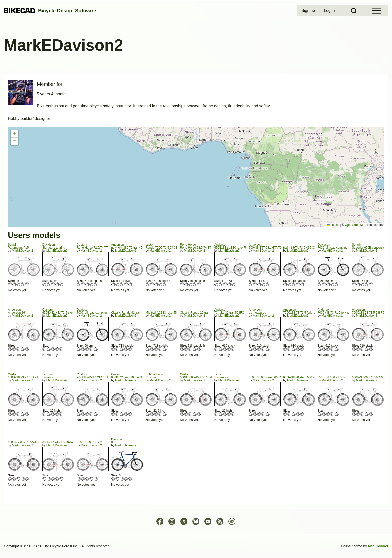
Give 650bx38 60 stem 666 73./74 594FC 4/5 (264, 414)
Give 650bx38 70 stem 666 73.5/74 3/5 (294, 414)
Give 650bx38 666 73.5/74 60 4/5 (367, 414)
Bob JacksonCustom (154, 376)
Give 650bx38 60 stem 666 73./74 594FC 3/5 (259, 414)
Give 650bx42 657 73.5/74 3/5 (19, 479)
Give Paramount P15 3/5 (19, 284)
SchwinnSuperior (48, 376)
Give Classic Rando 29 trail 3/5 (191, 349)
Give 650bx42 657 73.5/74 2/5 (14, 479)
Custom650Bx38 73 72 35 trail (23, 376)
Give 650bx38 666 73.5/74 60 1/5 (354, 414)
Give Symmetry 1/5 (217, 414)
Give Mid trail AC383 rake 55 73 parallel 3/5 (156, 349)
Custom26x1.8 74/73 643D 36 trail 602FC (99, 376)
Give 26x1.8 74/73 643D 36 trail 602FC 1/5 (79, 414)
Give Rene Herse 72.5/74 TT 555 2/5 (186, 284)
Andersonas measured (257, 311)
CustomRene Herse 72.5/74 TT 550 (95, 246)
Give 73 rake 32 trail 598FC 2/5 (221, 349)
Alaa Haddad (378, 546)
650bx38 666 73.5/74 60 (368, 377)
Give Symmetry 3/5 (225, 414)
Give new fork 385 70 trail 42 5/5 (130, 284)
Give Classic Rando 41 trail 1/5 (113, 349)
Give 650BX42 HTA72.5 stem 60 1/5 (45, 349)
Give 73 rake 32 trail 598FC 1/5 (217, 349)
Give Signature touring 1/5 (45, 284)
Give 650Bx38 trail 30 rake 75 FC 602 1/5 (217, 284)
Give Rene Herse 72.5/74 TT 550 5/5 (96, 284)
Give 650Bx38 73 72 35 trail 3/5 (19, 414)
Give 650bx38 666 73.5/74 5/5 (337, 414)
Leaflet (333, 225)
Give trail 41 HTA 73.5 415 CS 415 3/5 (294, 284)
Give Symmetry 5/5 (234, 414)
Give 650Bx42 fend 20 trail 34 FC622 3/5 (122, 414)
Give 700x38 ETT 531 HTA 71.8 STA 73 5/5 (268, 284)
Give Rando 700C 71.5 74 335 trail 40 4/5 (161, 284)
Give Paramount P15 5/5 (27, 284)
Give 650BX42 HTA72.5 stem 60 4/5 (57, 349)
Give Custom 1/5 (148, 414)
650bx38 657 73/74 (90, 442)
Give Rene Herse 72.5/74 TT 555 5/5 (199, 284)
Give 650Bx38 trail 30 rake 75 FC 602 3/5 (225, 284)
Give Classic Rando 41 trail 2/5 (118, 349)
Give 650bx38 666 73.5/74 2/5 (324, 414)
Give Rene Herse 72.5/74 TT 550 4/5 (92, 284)
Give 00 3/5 (122, 479)
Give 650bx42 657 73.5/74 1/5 (10, 479)
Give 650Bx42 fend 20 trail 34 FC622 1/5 (113, 414)
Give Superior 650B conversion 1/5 (354, 284)
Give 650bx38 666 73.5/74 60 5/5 (371, 414)
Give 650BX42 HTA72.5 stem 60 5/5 (62, 349)
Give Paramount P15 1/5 (10, 284)
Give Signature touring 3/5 (53, 284)
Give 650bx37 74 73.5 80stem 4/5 (57, 479)
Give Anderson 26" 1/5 (10, 349)
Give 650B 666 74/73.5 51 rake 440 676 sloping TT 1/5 (182, 414)
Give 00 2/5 (118, 479)
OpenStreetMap (356, 225)
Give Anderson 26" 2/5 (14, 349)
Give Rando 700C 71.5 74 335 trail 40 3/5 (156, 284)
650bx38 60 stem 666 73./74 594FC (273, 377)
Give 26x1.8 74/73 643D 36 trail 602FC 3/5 (87, 414)
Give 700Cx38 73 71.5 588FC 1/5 (354, 349)
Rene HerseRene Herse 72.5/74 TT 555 (198, 246)
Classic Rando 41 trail (126, 313)
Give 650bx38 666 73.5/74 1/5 (320, 414)
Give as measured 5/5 (268, 349)
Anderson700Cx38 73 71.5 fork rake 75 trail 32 (308, 311)
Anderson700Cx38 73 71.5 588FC (368, 311)
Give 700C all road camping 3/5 (328, 284)
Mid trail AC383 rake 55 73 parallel (169, 313)
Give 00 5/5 (130, 479)
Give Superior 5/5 (62, 414)
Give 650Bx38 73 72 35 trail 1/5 (10, 414)
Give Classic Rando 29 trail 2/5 (186, 349)
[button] (15, 134)
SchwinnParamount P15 (18, 246)
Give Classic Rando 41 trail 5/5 (130, 349)
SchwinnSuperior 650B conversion (369, 246)
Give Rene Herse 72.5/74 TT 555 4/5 (195, 284)
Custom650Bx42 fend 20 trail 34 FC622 (132, 376)
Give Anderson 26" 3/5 (19, 349)
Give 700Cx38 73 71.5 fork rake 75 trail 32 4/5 (298, 349)
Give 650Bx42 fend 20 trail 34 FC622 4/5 (126, 414)
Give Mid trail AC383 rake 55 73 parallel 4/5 (161, 349)
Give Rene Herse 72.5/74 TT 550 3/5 (87, 284)
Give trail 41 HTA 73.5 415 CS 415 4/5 (298, 284)
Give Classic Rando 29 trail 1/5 (182, 349)
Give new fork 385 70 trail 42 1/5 (113, 284)
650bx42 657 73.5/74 (22, 442)
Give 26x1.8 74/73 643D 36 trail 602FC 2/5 (83, 414)
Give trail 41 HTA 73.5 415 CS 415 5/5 (302, 284)
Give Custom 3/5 (156, 414)
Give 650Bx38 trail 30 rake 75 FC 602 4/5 (229, 284)
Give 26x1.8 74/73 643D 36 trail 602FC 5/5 (96, 414)
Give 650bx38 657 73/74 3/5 (87, 479)
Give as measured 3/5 (259, 349)
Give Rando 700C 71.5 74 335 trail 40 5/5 (165, 284)
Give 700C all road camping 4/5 (333, 284)
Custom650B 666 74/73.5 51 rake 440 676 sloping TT (210, 376)
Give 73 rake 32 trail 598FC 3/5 (225, 349)
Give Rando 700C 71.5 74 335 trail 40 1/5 (148, 284)
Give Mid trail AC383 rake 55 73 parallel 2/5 (152, 349)
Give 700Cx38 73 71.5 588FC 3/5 (363, 349)
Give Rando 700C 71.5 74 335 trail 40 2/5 (152, 284)
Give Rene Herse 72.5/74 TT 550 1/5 (79, 284)
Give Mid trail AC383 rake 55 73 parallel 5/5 (165, 349)
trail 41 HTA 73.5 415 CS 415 (303, 248)
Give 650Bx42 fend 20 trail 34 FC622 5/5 (130, 414)
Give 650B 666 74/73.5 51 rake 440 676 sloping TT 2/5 (186, 414)
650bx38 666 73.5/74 (332, 377)
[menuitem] (309, 11)
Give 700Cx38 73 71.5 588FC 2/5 (358, 349)
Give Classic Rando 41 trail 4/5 (126, 349)
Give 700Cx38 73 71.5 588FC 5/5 (371, 349)
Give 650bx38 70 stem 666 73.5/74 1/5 (285, 414)
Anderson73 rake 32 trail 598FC (229, 311)
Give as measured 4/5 (264, 349)
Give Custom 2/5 (152, 414)
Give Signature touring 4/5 (57, 284)
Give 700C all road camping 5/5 (337, 284)
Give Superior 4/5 (57, 414)
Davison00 (117, 441)
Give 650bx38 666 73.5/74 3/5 (328, 414)
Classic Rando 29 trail (195, 313)
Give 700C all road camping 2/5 (324, 284)
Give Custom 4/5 (161, 414)
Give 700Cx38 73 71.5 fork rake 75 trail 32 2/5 (290, 349)
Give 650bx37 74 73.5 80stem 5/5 (62, 479)
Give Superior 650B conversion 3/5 (363, 284)
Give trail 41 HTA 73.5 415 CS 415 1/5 (285, 284)
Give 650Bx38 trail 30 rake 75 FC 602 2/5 (221, 284)
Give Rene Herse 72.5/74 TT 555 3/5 (191, 284)
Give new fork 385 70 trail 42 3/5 (122, 284)
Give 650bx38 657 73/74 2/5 (83, 479)
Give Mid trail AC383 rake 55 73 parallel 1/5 (148, 349)
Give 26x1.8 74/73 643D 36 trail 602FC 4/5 (92, 414)
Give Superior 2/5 (49, 414)
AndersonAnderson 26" (17, 311)
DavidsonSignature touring (54, 246)
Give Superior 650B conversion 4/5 (367, 284)
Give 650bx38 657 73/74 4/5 (92, 479)
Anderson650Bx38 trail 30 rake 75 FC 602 (236, 246)
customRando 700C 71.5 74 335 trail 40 (167, 246)
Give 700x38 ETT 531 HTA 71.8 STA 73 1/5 (251, 284)
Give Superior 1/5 (45, 414)
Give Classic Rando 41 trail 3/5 (122, 349)
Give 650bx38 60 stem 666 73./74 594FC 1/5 (251, 414)
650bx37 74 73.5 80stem (59, 442)
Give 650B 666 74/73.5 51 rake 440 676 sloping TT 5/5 (199, 414)
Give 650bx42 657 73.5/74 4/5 (23, 479)
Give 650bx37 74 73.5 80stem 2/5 (49, 479)
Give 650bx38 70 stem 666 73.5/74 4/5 (298, 414)
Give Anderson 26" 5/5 (27, 349)
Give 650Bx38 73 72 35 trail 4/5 (23, 414)
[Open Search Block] (354, 11)
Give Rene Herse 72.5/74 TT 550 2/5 (83, 284)
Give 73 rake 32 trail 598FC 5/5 (234, 349)
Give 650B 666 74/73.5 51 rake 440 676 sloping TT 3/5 (191, 414)
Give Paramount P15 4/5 (23, 284)
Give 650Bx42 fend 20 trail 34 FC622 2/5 (118, 414)
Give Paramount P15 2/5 (14, 284)
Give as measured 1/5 (251, 349)
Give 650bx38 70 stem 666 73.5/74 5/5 (302, 414)
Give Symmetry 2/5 (221, 414)
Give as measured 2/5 (255, 349)
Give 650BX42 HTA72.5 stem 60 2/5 (49, 349)
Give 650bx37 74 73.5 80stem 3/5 (53, 479)
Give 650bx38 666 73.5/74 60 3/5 (363, 414)
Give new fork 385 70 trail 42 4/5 (126, 284)
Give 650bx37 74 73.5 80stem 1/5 (45, 479)
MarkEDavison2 (23, 251)
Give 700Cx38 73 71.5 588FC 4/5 (367, 349)
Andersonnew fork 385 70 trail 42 (127, 246)
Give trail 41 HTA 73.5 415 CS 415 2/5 (290, 284)
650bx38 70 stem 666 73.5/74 (303, 377)
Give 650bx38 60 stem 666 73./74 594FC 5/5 (268, 414)
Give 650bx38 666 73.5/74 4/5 (333, 414)
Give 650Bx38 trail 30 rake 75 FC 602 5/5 (234, 284)
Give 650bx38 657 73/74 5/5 (96, 479)
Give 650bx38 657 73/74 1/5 (79, 479)
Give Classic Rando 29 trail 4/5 (195, 349)
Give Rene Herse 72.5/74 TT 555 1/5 (182, 284)
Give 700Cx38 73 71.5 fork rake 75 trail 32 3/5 (294, 349)
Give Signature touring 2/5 (49, 284)
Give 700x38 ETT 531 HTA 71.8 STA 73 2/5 (255, 284)
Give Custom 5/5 (165, 414)
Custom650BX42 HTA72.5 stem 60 (61, 311)
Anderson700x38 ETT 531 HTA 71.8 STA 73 (272, 246)
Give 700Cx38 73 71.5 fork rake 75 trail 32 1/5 (285, 349)
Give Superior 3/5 (53, 414)
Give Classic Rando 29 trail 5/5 (199, 349)
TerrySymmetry (221, 376)
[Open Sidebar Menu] (376, 11)
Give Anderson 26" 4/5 (23, 349)
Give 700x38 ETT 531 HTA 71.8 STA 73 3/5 (259, 284)
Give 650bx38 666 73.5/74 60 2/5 (358, 414)
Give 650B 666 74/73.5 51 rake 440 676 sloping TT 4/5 (195, 414)
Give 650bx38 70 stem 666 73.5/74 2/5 (290, 414)
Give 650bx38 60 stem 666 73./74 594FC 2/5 (255, 414)
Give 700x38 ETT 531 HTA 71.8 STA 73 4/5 (264, 284)
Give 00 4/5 (126, 479)
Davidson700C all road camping (333, 246)
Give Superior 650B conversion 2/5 (358, 284)
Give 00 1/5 (113, 479)
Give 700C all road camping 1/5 (320, 284)
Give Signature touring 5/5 (62, 284)
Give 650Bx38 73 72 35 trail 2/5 (14, 414)
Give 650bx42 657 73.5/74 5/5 (27, 479)
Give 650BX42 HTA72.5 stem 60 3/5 (53, 349)
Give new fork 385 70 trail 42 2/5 (118, 284)
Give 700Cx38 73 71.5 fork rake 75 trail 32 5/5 (302, 349)
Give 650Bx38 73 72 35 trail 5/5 (27, 414)
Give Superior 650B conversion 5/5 (371, 284)
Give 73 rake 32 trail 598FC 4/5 (229, 349)
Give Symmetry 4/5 (229, 414)
